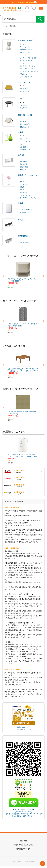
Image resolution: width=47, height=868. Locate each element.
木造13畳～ (24, 170)
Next (43, 276)
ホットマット (24, 91)
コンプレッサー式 (26, 210)
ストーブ (23, 55)
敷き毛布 (23, 122)
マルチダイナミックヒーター (30, 66)
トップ (5, 26)
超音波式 (23, 147)
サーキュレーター (26, 184)
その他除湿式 (24, 212)
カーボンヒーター (26, 63)
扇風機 (22, 182)
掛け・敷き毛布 (25, 124)
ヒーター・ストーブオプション (30, 58)
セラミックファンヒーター (29, 71)
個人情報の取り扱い (24, 849)
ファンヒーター (25, 47)
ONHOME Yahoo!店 (23, 478)
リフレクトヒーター (27, 77)
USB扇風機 (24, 192)
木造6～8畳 (24, 164)
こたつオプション (26, 108)
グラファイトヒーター (27, 69)
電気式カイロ (24, 127)
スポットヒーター (26, 61)
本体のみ (23, 89)
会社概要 (23, 841)
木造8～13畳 (24, 167)
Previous (4, 276)
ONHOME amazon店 (23, 485)
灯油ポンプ (24, 74)
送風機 (22, 187)
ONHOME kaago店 (23, 493)
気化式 (22, 144)
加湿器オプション (26, 150)
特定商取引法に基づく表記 (24, 845)
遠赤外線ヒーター (26, 50)
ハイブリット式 (25, 142)
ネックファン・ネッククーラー (30, 198)
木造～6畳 (23, 161)
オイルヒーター (25, 52)
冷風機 (22, 190)
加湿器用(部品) (25, 243)
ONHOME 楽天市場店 (23, 471)
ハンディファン (25, 195)
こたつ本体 (24, 105)
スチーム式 (24, 139)
